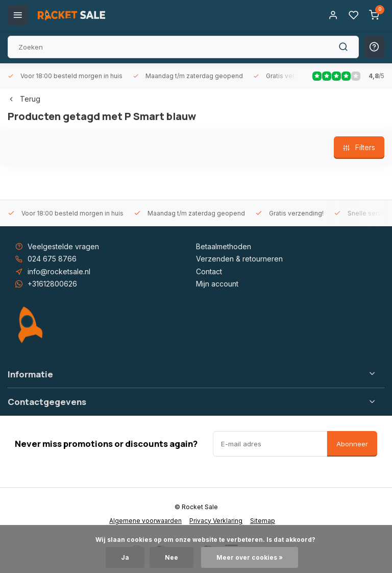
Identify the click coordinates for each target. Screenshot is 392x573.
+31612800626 (52, 284)
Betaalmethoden (224, 246)
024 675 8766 (52, 259)
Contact (209, 271)
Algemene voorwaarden (145, 521)
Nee (171, 557)
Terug (24, 99)
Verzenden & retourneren (239, 259)
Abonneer (352, 444)
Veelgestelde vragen (63, 246)
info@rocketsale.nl (59, 271)
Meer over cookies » (250, 557)
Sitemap (263, 521)
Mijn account (217, 284)
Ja (125, 557)
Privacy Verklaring (216, 521)
